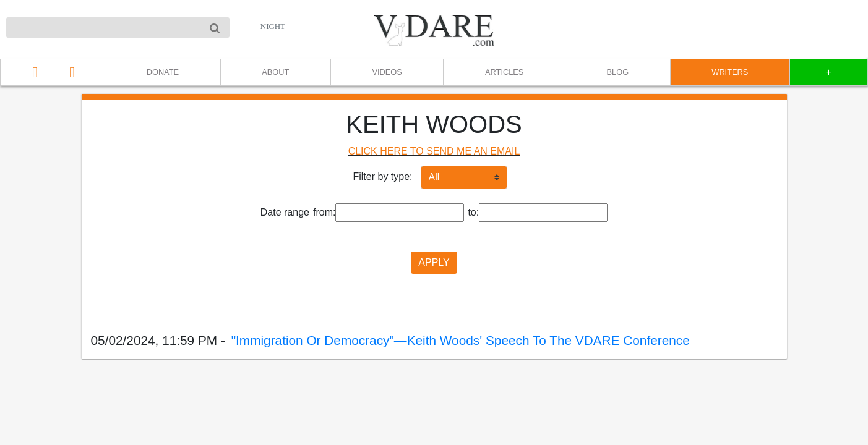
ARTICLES (504, 72)
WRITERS (730, 72)
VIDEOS (387, 72)
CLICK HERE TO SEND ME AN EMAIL (434, 151)
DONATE (163, 72)
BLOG (618, 72)
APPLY (434, 262)
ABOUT (275, 72)
